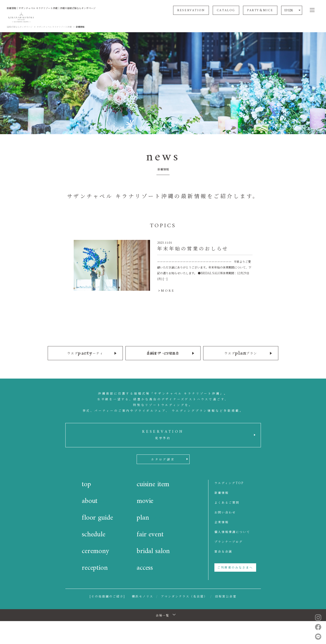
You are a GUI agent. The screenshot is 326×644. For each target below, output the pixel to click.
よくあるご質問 (227, 502)
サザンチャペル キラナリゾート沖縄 (54, 27)
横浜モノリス (143, 596)
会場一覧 (163, 615)
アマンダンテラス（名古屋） (184, 596)
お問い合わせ (225, 512)
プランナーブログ (229, 541)
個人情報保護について (232, 531)
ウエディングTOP (229, 482)
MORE (168, 291)
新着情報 (222, 492)
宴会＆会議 (223, 551)
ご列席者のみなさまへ (235, 567)
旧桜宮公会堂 (226, 596)
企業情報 (222, 521)
